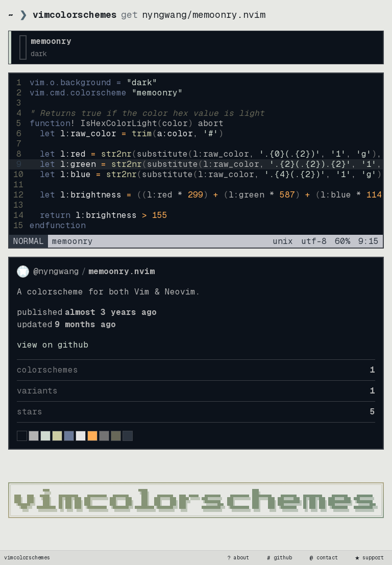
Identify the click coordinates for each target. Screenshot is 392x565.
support (369, 558)
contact (323, 558)
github (279, 558)
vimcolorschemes (27, 558)
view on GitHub (53, 345)
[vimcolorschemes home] (196, 500)
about (237, 558)
